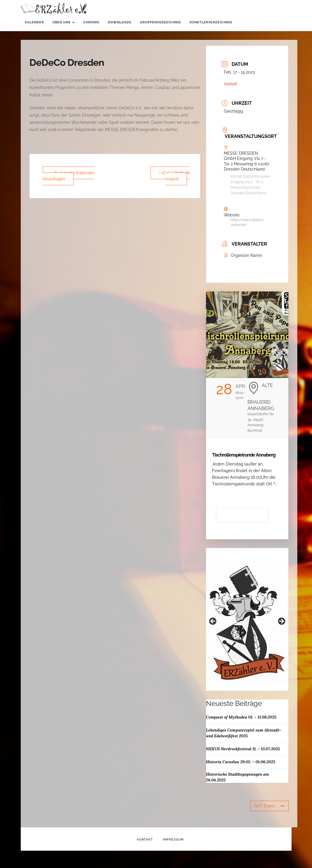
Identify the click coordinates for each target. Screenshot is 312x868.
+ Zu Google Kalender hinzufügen (68, 176)
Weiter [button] (281, 622)
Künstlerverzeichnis (211, 22)
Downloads (120, 22)
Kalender (34, 22)
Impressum (173, 840)
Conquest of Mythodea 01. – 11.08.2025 (241, 717)
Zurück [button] (213, 622)
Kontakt (145, 840)
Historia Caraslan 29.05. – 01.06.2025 (241, 762)
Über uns (64, 22)
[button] (257, 309)
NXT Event (269, 806)
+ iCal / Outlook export (174, 176)
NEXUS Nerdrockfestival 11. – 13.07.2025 (243, 749)
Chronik (91, 22)
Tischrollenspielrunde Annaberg (244, 455)
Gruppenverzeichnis (160, 22)
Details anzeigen (242, 515)
